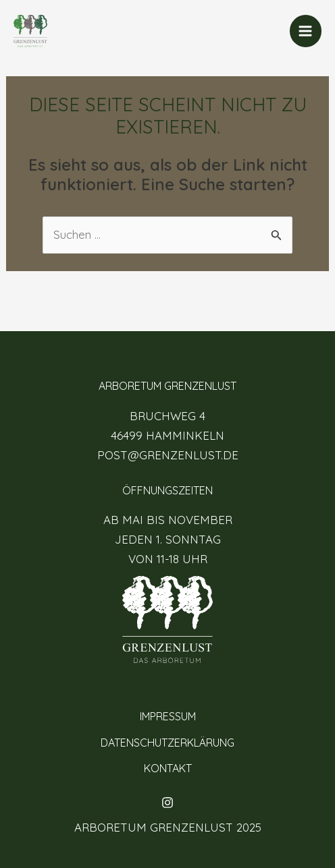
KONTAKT (168, 768)
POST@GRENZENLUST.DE (168, 455)
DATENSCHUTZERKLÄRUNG (167, 743)
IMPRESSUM (168, 716)
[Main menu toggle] (306, 31)
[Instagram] (167, 803)
